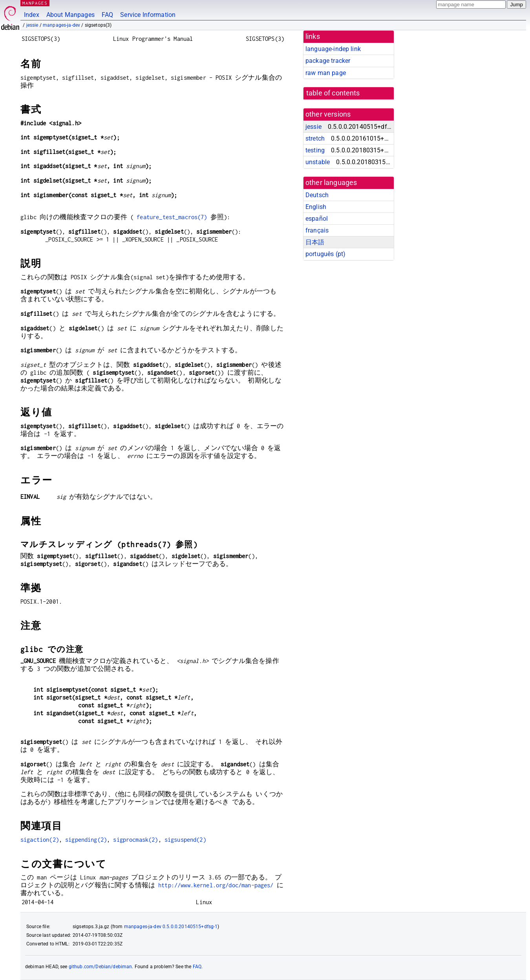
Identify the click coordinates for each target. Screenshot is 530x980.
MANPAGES (35, 3)
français (317, 230)
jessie (32, 25)
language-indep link (333, 49)
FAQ (107, 15)
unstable (318, 162)
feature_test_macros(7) (172, 217)
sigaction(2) (40, 840)
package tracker (328, 61)
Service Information (148, 15)
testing (315, 150)
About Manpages (70, 15)
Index (32, 15)
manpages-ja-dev (61, 25)
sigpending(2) (86, 840)
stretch (315, 138)
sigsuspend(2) (185, 840)
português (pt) (325, 254)
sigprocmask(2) (135, 840)
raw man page (326, 73)
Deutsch (317, 195)
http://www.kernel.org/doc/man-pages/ (216, 885)
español (317, 219)
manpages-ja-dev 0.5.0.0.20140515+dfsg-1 (171, 927)
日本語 (315, 242)
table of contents (333, 93)
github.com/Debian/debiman (101, 967)
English (316, 207)
